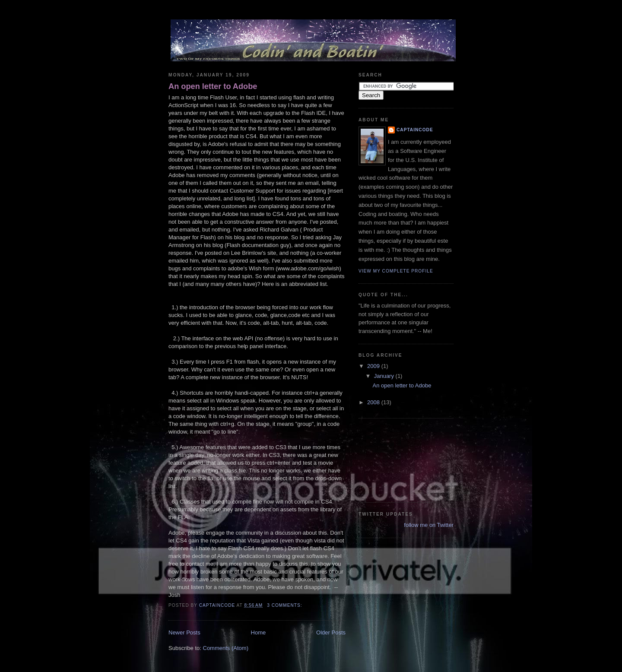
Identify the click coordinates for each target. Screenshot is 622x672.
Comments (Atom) (226, 648)
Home (259, 632)
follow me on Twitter (429, 525)
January (385, 376)
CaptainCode (415, 130)
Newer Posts (184, 632)
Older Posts (331, 632)
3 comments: (285, 605)
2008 (374, 402)
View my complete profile (396, 271)
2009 (374, 366)
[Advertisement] (397, 459)
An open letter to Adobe (213, 86)
